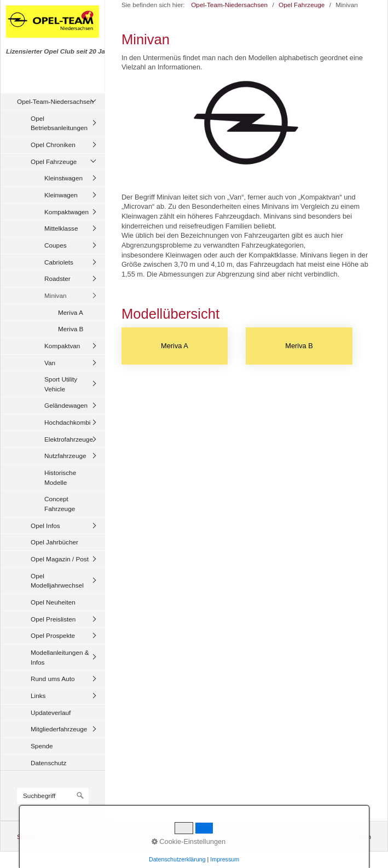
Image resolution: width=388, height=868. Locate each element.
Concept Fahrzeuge (60, 504)
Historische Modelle (60, 477)
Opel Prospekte (53, 635)
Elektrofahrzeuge (69, 439)
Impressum (96, 837)
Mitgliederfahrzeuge (59, 729)
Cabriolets (59, 262)
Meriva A (71, 312)
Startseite (31, 837)
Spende (42, 746)
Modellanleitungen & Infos (60, 657)
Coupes (56, 245)
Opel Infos (45, 526)
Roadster (57, 278)
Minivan (56, 295)
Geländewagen (66, 405)
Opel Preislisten (53, 619)
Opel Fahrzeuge (54, 162)
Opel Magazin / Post (60, 559)
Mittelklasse (61, 228)
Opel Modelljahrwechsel (57, 581)
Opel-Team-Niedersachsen (55, 101)
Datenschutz (48, 763)
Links (38, 696)
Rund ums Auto (53, 679)
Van (50, 363)
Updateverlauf (51, 712)
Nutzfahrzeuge (65, 456)
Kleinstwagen (63, 178)
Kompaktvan (62, 346)
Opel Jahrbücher (54, 542)
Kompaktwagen (66, 212)
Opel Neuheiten (53, 602)
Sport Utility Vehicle (61, 384)
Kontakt (62, 837)
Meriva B (71, 329)
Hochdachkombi (67, 422)
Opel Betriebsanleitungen (59, 123)
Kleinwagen (61, 195)
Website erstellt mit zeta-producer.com (316, 837)
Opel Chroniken (53, 145)
